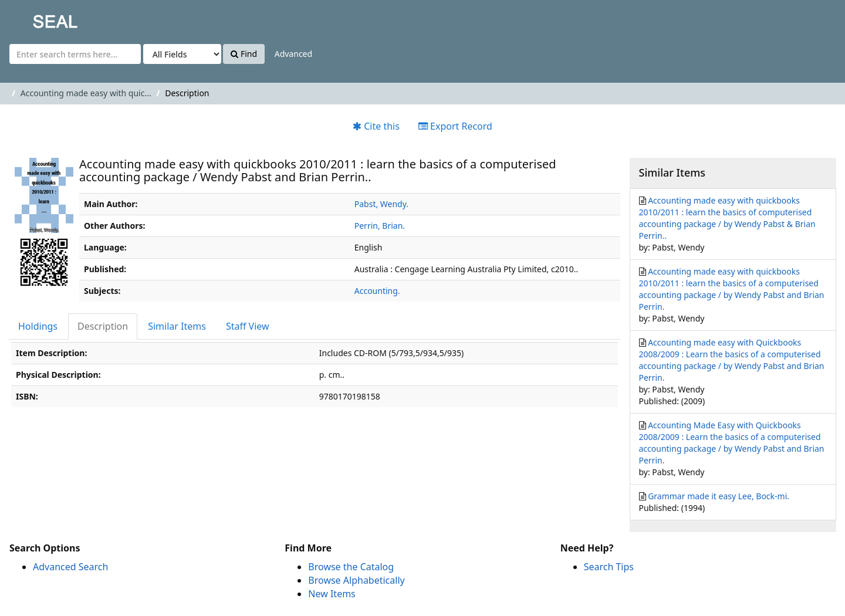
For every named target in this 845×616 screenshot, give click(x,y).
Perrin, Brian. (380, 226)
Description (103, 326)
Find (244, 54)
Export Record (455, 126)
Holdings (38, 326)
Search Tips (609, 567)
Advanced (293, 54)
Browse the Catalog (351, 567)
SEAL (32, 18)
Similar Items (177, 326)
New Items (332, 594)
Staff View (248, 326)
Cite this (376, 126)
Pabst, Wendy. (381, 204)
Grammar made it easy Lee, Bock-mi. (719, 496)
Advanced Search (70, 567)
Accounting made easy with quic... (86, 93)
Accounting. (377, 291)
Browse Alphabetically (356, 580)
